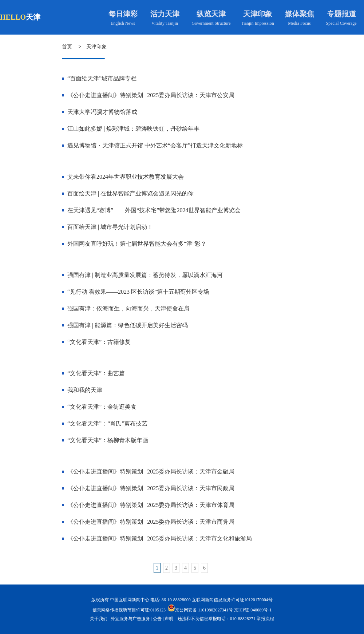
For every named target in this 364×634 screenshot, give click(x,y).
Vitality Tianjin (165, 23)
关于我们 (99, 619)
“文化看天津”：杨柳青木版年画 (108, 440)
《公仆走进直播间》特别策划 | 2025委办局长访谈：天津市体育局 (151, 505)
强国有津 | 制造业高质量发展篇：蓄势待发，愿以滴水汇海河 (145, 275)
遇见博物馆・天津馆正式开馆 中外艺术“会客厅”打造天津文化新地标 (155, 145)
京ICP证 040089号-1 (253, 610)
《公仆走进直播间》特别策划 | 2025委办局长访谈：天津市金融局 (151, 471)
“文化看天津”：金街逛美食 (102, 407)
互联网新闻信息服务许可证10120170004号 (232, 600)
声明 (169, 619)
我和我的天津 (85, 390)
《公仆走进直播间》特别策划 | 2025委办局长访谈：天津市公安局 (151, 95)
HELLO (13, 17)
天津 (33, 17)
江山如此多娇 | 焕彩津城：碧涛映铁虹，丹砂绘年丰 (133, 129)
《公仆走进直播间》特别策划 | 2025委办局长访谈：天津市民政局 (151, 488)
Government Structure (211, 23)
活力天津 (165, 14)
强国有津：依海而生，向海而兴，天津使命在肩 (128, 308)
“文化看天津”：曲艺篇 (96, 373)
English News (123, 23)
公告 (157, 619)
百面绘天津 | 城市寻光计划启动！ (110, 227)
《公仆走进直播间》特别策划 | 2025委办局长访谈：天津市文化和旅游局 (160, 538)
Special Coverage (341, 23)
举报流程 (265, 619)
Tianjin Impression (258, 23)
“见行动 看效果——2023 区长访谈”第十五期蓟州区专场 (138, 292)
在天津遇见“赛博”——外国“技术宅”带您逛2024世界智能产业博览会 (154, 210)
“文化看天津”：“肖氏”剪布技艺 (107, 423)
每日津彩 (123, 14)
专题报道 (341, 14)
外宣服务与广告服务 (130, 619)
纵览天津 (211, 14)
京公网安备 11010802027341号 (200, 608)
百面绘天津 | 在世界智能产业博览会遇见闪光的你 (130, 193)
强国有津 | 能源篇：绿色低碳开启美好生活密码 (128, 325)
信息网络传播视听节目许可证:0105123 (129, 610)
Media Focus (299, 23)
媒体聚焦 (300, 14)
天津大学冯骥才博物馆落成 (102, 112)
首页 (67, 47)
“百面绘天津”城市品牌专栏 (102, 78)
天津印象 (258, 14)
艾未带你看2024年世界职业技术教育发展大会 (126, 177)
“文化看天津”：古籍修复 (99, 342)
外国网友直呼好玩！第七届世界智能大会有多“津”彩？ (137, 244)
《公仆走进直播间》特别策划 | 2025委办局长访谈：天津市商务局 (151, 522)
